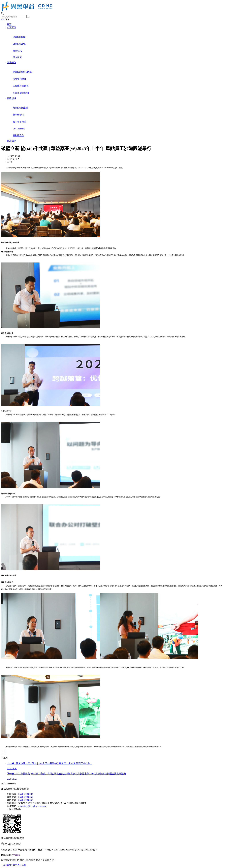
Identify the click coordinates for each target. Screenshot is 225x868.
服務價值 (11, 62)
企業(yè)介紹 (118, 35)
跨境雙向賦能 (118, 77)
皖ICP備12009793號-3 (86, 850)
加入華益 (118, 55)
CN (3, 19)
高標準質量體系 (118, 84)
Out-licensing (118, 127)
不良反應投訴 (14, 809)
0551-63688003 (26, 794)
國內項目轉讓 (118, 120)
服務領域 (11, 98)
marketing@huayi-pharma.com (33, 806)
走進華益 (11, 27)
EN (8, 19)
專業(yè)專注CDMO (118, 70)
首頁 (9, 24)
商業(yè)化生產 (118, 106)
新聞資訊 (118, 49)
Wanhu (16, 855)
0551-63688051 (26, 797)
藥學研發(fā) (118, 113)
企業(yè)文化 (118, 42)
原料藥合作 (118, 133)
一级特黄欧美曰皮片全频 (14, 865)
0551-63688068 (26, 800)
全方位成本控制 (118, 91)
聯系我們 (11, 141)
